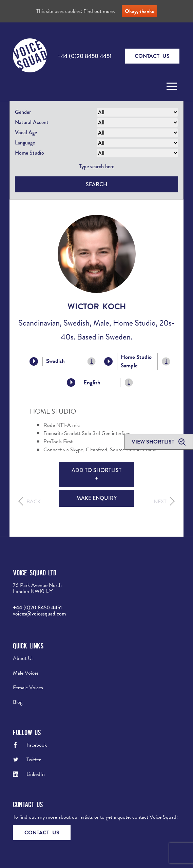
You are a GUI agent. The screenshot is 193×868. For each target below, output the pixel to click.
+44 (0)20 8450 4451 (84, 56)
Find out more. (99, 11)
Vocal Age (26, 132)
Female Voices (28, 688)
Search (96, 184)
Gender (23, 112)
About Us (23, 658)
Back (34, 502)
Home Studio (30, 153)
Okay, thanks (139, 11)
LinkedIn (36, 774)
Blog (18, 702)
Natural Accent (32, 122)
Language (25, 143)
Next (160, 502)
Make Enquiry (96, 498)
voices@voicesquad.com (39, 614)
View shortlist (154, 442)
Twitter (34, 760)
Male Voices (26, 673)
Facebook (37, 745)
